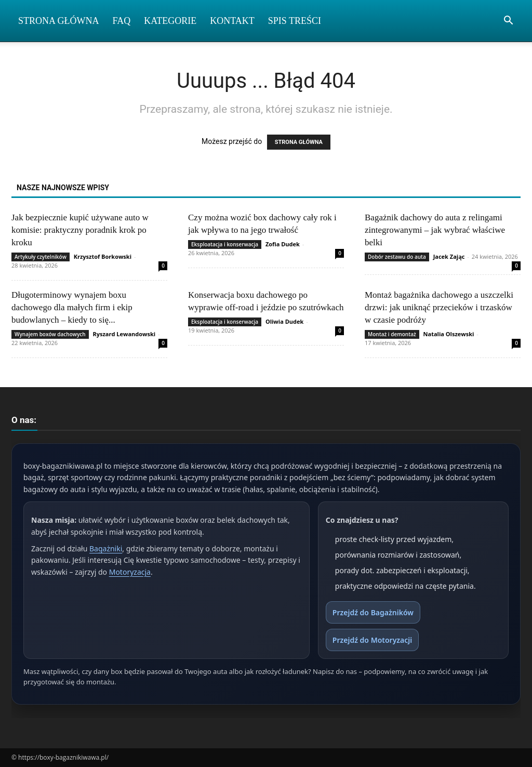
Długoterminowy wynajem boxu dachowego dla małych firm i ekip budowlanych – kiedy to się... (72, 307)
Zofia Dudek (283, 244)
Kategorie (170, 21)
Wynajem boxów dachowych (50, 334)
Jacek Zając (449, 256)
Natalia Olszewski (449, 334)
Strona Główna (59, 21)
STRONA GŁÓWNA (299, 142)
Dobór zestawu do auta (397, 257)
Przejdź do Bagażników (373, 612)
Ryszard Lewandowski (124, 334)
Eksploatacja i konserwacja (225, 244)
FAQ (122, 21)
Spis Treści (295, 21)
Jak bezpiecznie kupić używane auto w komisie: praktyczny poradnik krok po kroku (80, 230)
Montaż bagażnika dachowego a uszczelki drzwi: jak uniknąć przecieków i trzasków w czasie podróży (439, 307)
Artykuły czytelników (41, 257)
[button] (508, 22)
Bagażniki (106, 548)
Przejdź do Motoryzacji (372, 640)
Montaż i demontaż (392, 334)
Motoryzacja (130, 572)
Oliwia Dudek (284, 321)
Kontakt (232, 21)
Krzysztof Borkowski (103, 256)
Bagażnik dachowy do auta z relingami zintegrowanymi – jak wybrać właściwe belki (435, 230)
